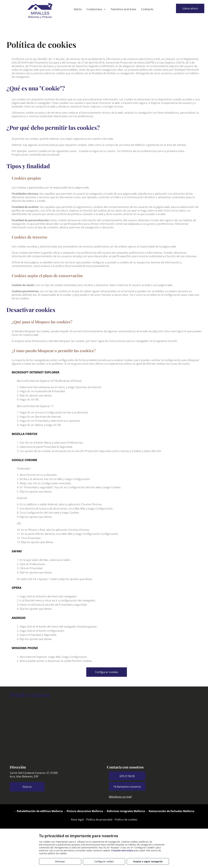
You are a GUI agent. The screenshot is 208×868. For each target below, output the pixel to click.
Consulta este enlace (122, 850)
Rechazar (60, 861)
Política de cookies (126, 820)
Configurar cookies (104, 861)
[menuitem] (78, 9)
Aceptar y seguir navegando (148, 861)
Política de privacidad (99, 820)
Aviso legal (77, 820)
